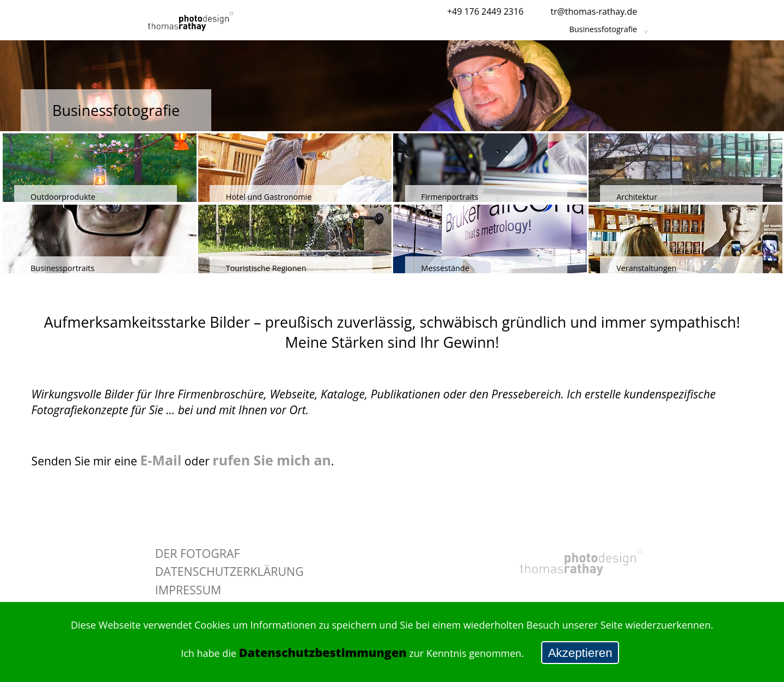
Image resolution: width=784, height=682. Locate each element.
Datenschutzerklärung (229, 571)
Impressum (188, 590)
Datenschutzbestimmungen (323, 652)
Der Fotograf (198, 553)
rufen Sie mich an (272, 460)
